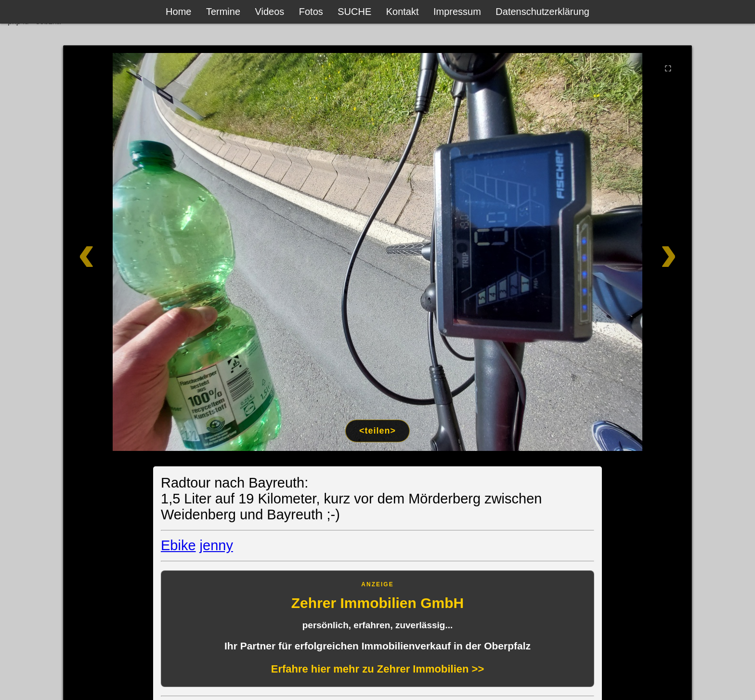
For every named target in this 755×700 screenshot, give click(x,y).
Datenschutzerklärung (542, 12)
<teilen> (377, 431)
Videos (270, 12)
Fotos (311, 12)
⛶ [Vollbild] (668, 68)
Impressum (457, 12)
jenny (216, 545)
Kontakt (403, 12)
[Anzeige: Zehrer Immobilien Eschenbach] (377, 629)
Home (178, 12)
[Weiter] (629, 252)
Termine (223, 12)
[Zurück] (126, 252)
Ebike (178, 545)
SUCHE (354, 12)
